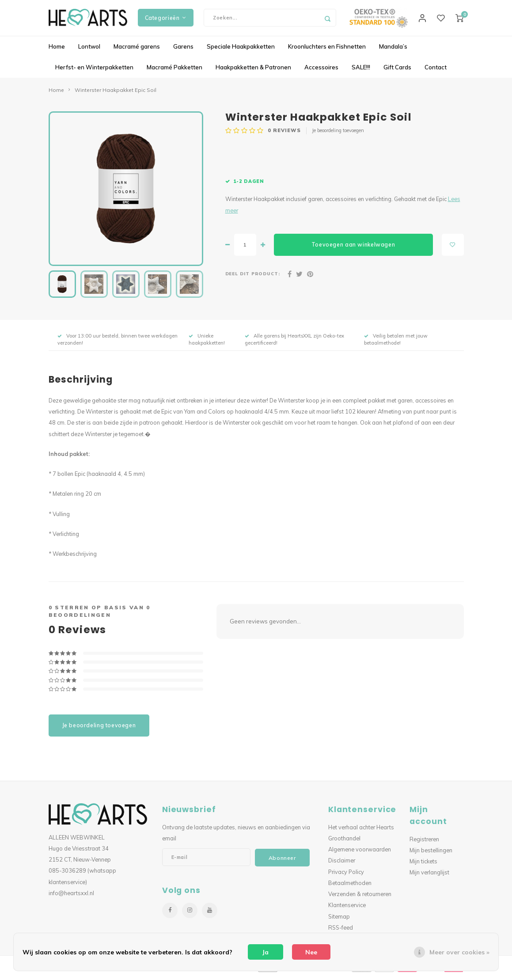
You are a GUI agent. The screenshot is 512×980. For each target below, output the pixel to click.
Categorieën (166, 20)
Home (57, 50)
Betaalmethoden (350, 887)
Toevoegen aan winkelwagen (353, 249)
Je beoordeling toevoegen (338, 134)
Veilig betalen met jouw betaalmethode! (396, 343)
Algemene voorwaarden (360, 854)
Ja (265, 952)
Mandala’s (393, 50)
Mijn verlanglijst (429, 877)
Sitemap (339, 920)
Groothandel (344, 842)
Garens (183, 50)
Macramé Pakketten (174, 71)
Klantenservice (347, 909)
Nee (311, 952)
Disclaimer (342, 865)
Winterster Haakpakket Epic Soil (116, 94)
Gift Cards (397, 71)
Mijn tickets (423, 866)
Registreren (424, 843)
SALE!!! (361, 71)
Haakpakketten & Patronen (253, 71)
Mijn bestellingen (431, 854)
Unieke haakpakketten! (207, 343)
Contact (436, 71)
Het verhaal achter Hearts (361, 831)
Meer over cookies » (459, 952)
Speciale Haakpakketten (241, 50)
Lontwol (89, 50)
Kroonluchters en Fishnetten (327, 50)
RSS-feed (341, 931)
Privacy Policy (346, 876)
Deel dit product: (253, 278)
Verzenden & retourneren (360, 898)
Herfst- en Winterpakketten (94, 71)
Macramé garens (137, 50)
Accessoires (321, 71)
